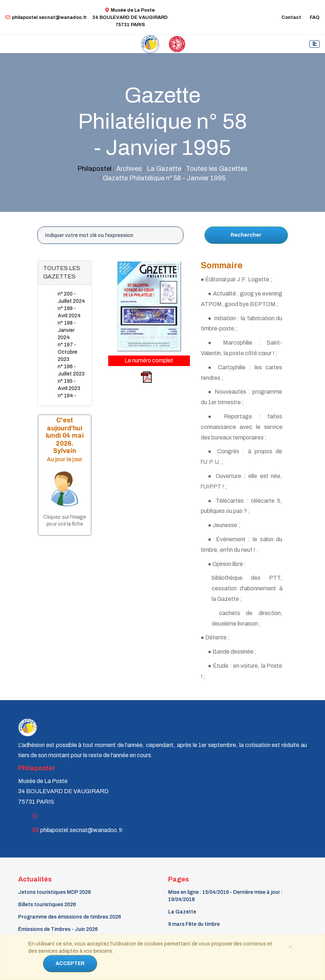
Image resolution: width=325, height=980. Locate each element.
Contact (291, 17)
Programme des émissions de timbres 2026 (70, 917)
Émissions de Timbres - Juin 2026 (58, 929)
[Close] (291, 946)
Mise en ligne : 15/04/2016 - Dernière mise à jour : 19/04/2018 (225, 896)
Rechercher (246, 235)
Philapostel (94, 169)
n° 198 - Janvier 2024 (67, 330)
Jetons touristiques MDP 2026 (54, 892)
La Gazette (182, 912)
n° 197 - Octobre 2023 (68, 352)
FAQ (315, 17)
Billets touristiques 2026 (47, 905)
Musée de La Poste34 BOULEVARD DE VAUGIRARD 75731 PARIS (130, 17)
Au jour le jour (65, 459)
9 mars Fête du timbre (194, 924)
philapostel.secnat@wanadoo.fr (46, 17)
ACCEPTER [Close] (70, 963)
